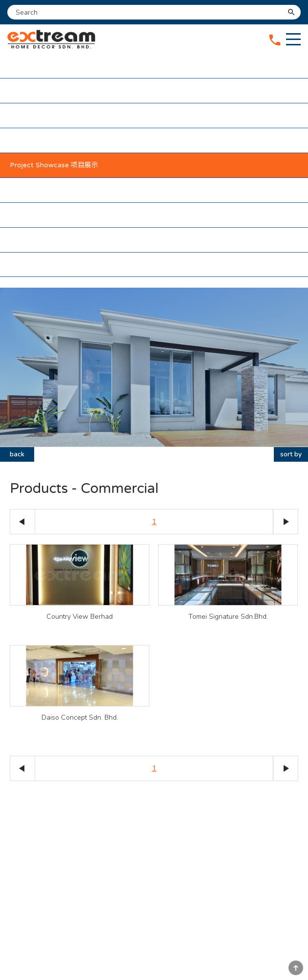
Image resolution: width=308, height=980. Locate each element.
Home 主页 (28, 66)
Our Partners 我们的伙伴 (49, 190)
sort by (291, 454)
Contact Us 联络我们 (43, 240)
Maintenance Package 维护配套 (61, 140)
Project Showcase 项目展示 (54, 165)
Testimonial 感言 (36, 215)
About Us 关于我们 (40, 90)
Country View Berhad (80, 617)
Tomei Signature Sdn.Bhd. (228, 617)
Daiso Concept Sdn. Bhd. (80, 717)
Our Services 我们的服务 (48, 115)
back (17, 454)
